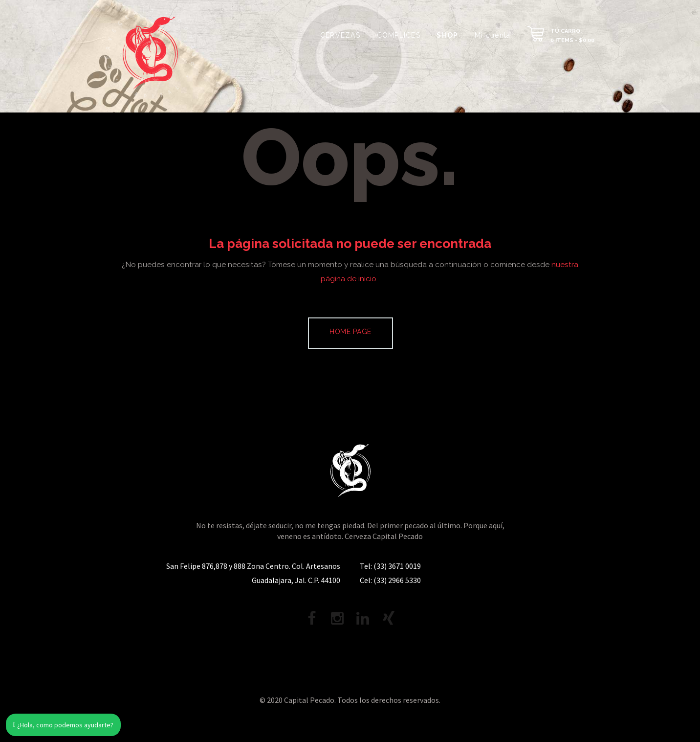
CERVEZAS (340, 35)
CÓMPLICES (399, 35)
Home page (350, 332)
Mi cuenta (492, 35)
